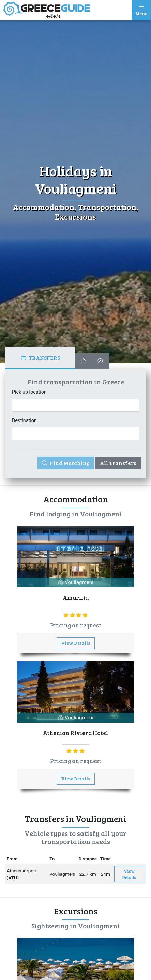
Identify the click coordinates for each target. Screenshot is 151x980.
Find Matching (66, 463)
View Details (76, 643)
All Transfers (118, 463)
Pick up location (29, 392)
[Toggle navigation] (141, 10)
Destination (24, 421)
